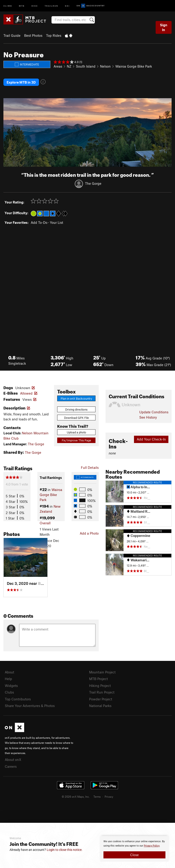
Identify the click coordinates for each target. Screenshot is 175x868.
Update (154, 412)
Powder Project (101, 699)
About (9, 672)
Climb (8, 6)
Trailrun (51, 6)
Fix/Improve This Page (76, 440)
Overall (45, 523)
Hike (35, 6)
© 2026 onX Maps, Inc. (76, 797)
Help (8, 679)
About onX (13, 760)
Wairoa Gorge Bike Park (134, 66)
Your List (57, 222)
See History (148, 417)
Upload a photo (76, 432)
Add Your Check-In (151, 439)
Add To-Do (39, 222)
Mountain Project (102, 672)
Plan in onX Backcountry (76, 398)
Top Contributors (18, 699)
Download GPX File (76, 418)
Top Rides (54, 35)
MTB (22, 6)
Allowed (26, 393)
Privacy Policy (152, 846)
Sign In (164, 27)
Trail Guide (12, 35)
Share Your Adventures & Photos (30, 706)
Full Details (90, 467)
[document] (134, 849)
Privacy (109, 797)
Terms (97, 797)
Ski (67, 6)
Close (134, 855)
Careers (11, 766)
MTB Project (98, 679)
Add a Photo (89, 533)
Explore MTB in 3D (21, 82)
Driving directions (76, 409)
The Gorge (93, 183)
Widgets (11, 686)
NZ (69, 66)
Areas (58, 66)
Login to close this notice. (65, 850)
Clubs (9, 692)
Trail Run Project (102, 692)
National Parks (100, 706)
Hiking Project (100, 686)
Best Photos (33, 35)
